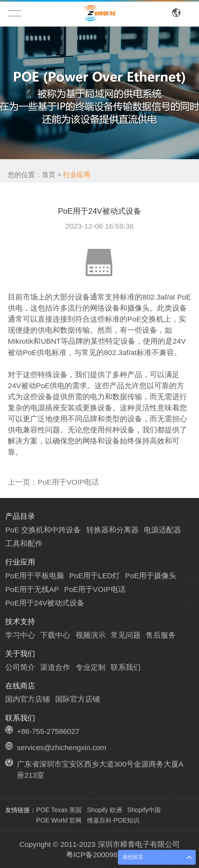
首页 (49, 172)
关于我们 (20, 654)
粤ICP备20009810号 (100, 855)
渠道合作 (55, 667)
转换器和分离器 (112, 530)
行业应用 (77, 172)
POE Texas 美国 (59, 810)
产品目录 (20, 516)
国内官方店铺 (28, 699)
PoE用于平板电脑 (35, 576)
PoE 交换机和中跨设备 (43, 530)
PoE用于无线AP (32, 589)
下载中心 (55, 635)
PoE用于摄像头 (151, 576)
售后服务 (161, 635)
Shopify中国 (144, 810)
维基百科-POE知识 (113, 820)
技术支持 (20, 621)
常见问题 (126, 635)
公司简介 (20, 667)
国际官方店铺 (78, 699)
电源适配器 (162, 530)
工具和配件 (24, 543)
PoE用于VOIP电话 (53, 482)
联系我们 (126, 667)
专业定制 (91, 667)
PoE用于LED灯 (94, 576)
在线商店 (20, 686)
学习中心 (20, 635)
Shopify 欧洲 (105, 810)
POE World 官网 (59, 820)
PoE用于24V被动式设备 (45, 603)
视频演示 (91, 635)
